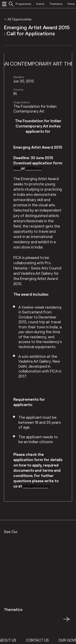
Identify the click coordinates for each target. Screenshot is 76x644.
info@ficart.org (36, 486)
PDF (17, 168)
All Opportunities (19, 19)
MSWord (34, 168)
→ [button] (66, 621)
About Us (11, 640)
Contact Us (41, 640)
